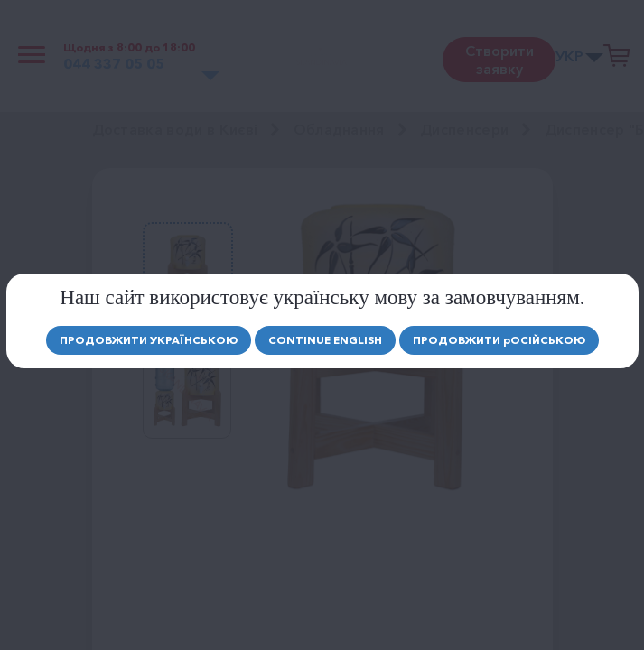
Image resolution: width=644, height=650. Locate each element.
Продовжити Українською (149, 340)
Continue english (325, 340)
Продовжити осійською (499, 340)
